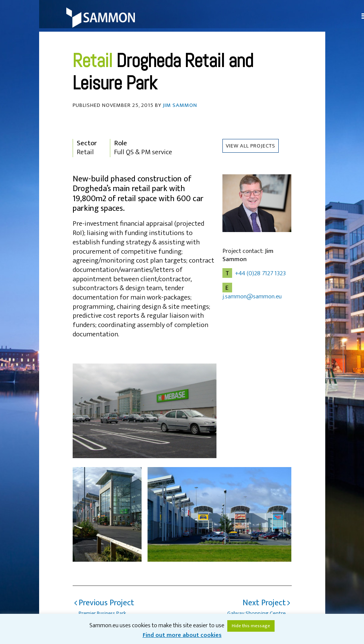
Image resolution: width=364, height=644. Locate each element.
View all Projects (251, 146)
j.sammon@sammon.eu (252, 296)
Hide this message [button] (251, 626)
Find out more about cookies (182, 635)
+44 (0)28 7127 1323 (260, 273)
